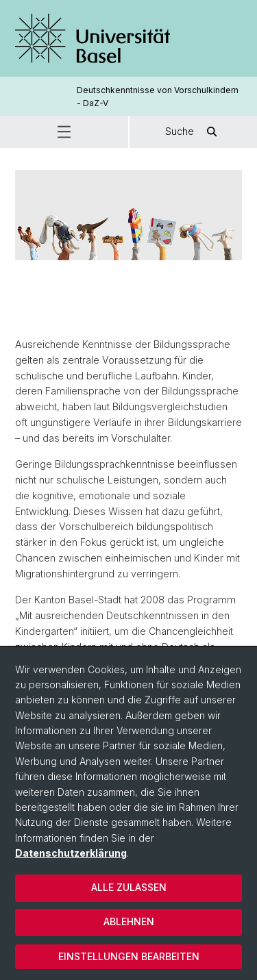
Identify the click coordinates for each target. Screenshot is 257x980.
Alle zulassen (129, 887)
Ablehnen (129, 921)
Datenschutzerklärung (71, 853)
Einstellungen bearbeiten (129, 956)
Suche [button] (193, 132)
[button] (64, 132)
